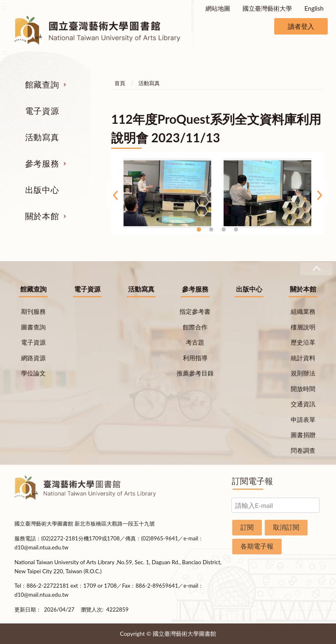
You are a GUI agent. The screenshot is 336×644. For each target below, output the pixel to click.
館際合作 (195, 327)
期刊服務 (33, 311)
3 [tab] (224, 229)
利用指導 (195, 358)
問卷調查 (303, 450)
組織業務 (303, 311)
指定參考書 (195, 311)
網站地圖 (218, 8)
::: (5, 7)
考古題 (195, 342)
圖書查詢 (33, 327)
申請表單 (303, 419)
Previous (115, 195)
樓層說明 (303, 327)
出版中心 (42, 190)
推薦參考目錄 (195, 373)
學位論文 (33, 373)
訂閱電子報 (252, 481)
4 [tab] (236, 229)
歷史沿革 (303, 342)
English (314, 8)
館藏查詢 (42, 84)
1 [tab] (199, 229)
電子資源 (42, 111)
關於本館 (42, 216)
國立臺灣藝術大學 (267, 8)
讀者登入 (301, 26)
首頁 (120, 83)
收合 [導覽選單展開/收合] (316, 269)
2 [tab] (211, 229)
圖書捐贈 (303, 435)
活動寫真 (42, 137)
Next (320, 195)
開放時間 (303, 389)
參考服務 (42, 163)
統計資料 (303, 358)
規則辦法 (303, 373)
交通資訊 (303, 404)
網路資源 (33, 358)
